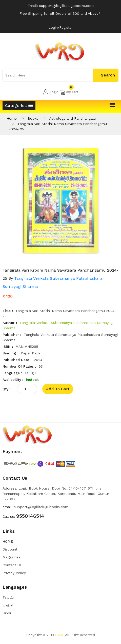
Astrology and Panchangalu (72, 118)
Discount (10, 549)
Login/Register (61, 27)
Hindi (7, 613)
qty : (7, 389)
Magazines (11, 557)
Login (51, 92)
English (8, 605)
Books (33, 118)
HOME (8, 541)
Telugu (8, 597)
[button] (19, 106)
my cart (69, 92)
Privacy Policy (14, 573)
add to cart (58, 389)
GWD (59, 635)
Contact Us (12, 565)
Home (12, 118)
